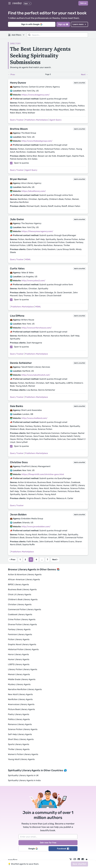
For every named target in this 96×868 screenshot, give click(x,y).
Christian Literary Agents (20, 604)
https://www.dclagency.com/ (36, 95)
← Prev (11, 74)
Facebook (63, 849)
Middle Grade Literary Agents (22, 679)
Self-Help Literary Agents (20, 734)
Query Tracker (17, 120)
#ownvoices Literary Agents (21, 704)
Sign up (63, 24)
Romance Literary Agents (20, 724)
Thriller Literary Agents (19, 749)
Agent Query (55, 120)
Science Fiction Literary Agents (23, 729)
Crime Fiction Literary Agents (22, 619)
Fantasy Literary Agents (19, 629)
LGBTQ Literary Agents (19, 664)
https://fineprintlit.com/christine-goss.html (43, 474)
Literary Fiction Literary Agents (23, 669)
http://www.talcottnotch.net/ (36, 375)
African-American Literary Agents (24, 579)
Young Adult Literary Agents (21, 759)
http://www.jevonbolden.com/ (36, 527)
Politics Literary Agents (19, 719)
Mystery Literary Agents (19, 684)
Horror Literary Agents (18, 654)
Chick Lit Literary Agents (20, 594)
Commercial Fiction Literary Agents (24, 609)
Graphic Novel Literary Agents (22, 644)
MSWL (28, 259)
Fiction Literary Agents (19, 639)
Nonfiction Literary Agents (20, 699)
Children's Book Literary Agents (23, 599)
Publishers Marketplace (36, 120)
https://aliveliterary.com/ (34, 191)
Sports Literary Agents (19, 744)
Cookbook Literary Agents (20, 614)
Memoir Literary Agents (19, 674)
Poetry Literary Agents (19, 714)
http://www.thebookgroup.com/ (37, 141)
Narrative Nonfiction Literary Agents (25, 689)
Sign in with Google (32, 24)
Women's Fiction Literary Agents (23, 754)
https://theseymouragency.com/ (37, 231)
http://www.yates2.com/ (33, 281)
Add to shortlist (79, 83)
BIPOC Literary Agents (18, 584)
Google (33, 849)
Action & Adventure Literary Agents (25, 574)
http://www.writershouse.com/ (37, 328)
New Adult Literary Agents (20, 694)
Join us (83, 3)
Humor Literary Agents (19, 659)
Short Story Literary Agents (21, 739)
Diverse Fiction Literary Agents (22, 624)
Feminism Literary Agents (20, 634)
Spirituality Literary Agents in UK (23, 775)
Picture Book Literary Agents (21, 709)
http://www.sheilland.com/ (34, 418)
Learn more (79, 24)
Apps (27, 3)
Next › (55, 559)
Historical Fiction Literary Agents (23, 649)
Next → (84, 74)
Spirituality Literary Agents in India (24, 780)
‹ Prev (12, 559)
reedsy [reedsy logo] (17, 3)
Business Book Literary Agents (22, 589)
